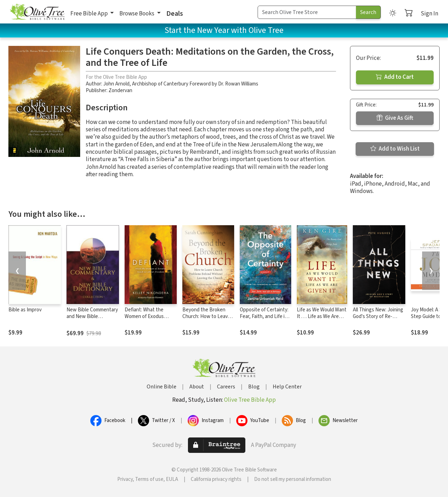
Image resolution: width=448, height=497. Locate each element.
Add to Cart (395, 77)
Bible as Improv (25, 310)
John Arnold (116, 84)
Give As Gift (395, 118)
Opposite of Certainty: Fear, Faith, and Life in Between (264, 316)
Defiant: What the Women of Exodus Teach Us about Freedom (144, 320)
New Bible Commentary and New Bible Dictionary (92, 316)
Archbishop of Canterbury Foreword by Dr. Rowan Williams (195, 84)
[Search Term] (307, 12)
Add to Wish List (395, 149)
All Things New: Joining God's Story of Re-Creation (378, 316)
